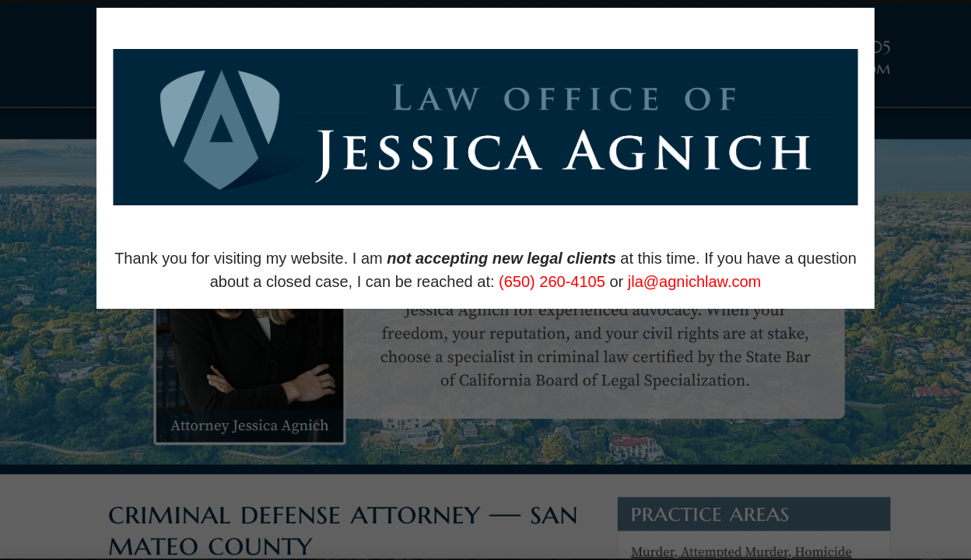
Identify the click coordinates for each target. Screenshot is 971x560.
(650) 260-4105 (552, 282)
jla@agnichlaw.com (695, 282)
